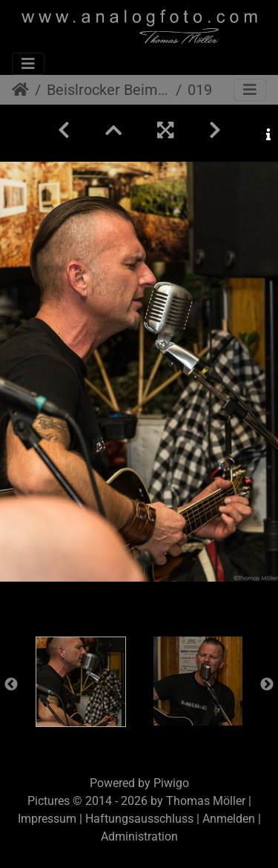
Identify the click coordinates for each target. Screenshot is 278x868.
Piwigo (171, 783)
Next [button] (267, 685)
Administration (139, 836)
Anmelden (229, 819)
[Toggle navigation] (28, 64)
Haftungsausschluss (139, 819)
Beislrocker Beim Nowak (108, 90)
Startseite (20, 90)
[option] (81, 682)
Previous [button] (11, 685)
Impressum (47, 819)
